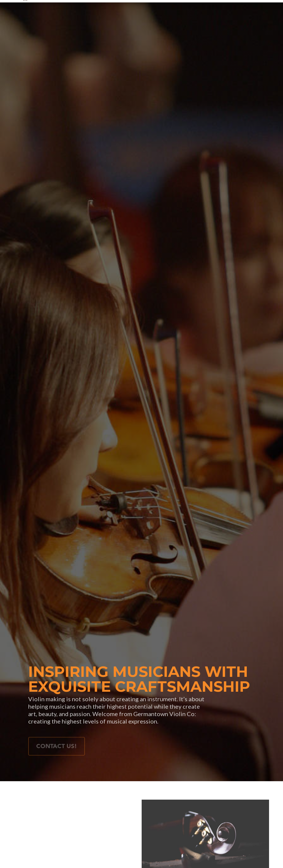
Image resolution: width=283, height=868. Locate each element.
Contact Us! (57, 748)
